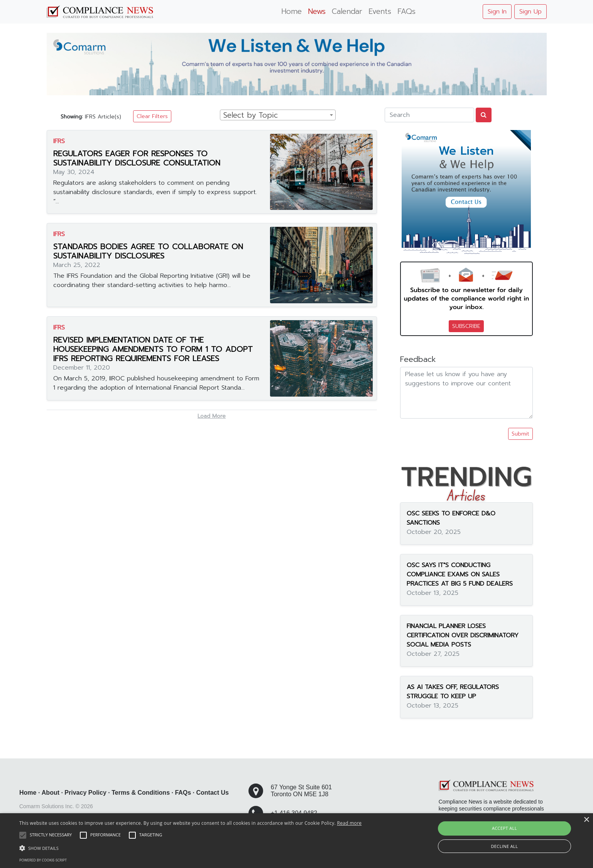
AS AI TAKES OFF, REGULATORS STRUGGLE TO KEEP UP (453, 692)
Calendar (347, 11)
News (317, 11)
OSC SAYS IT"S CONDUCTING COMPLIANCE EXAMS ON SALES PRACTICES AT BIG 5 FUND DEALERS (460, 574)
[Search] (429, 115)
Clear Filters (152, 116)
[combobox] (278, 115)
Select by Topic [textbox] (251, 115)
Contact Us (213, 793)
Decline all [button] (504, 846)
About (51, 793)
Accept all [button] (504, 828)
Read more (349, 823)
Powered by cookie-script (43, 860)
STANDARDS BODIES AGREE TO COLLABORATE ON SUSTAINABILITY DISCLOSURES (148, 251)
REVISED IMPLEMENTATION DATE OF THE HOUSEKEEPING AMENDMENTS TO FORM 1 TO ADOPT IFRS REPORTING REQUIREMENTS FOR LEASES (153, 349)
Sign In (497, 12)
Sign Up (530, 12)
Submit (520, 434)
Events (380, 11)
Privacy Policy (85, 793)
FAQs (406, 11)
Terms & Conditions (141, 793)
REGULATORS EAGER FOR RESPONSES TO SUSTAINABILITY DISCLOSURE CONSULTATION (137, 158)
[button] (190, 848)
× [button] (586, 820)
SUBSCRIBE (466, 326)
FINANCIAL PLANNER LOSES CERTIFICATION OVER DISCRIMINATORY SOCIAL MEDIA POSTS (463, 635)
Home (291, 11)
